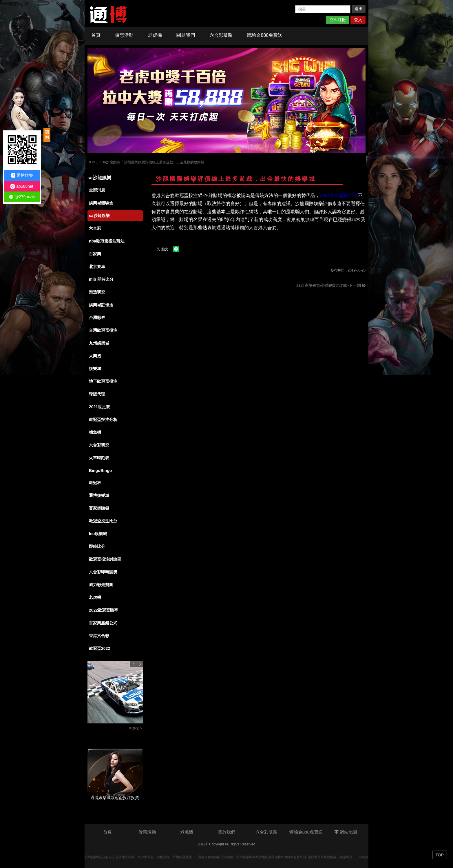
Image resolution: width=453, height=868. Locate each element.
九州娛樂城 (99, 343)
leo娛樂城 (98, 534)
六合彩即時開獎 (103, 572)
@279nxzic (22, 197)
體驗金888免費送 (265, 35)
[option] (226, 100)
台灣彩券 (97, 318)
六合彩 (95, 228)
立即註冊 (338, 20)
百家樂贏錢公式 (103, 623)
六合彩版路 (221, 35)
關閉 (47, 135)
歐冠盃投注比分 (103, 521)
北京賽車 (97, 267)
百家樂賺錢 (99, 508)
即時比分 (97, 546)
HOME (93, 162)
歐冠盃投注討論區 (105, 559)
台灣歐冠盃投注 (103, 330)
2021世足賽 (99, 407)
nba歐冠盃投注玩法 (107, 241)
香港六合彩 (99, 636)
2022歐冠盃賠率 (104, 610)
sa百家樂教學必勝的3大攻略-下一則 (331, 285)
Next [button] (140, 664)
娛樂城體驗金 (101, 203)
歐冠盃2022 (99, 648)
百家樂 (95, 254)
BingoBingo (100, 471)
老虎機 (155, 35)
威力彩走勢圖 (101, 585)
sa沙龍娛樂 (111, 162)
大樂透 (95, 356)
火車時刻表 (99, 458)
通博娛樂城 (99, 495)
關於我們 (186, 35)
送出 (359, 9)
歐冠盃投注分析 (103, 420)
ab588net (22, 186)
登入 (358, 20)
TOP (440, 855)
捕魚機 (95, 432)
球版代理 (97, 394)
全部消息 (97, 190)
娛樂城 (95, 369)
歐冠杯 (95, 483)
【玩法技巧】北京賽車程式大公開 (107, 729)
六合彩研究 (99, 445)
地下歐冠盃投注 (103, 381)
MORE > (135, 728)
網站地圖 (346, 832)
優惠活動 (124, 35)
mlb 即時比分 (101, 279)
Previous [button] (134, 664)
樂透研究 (97, 292)
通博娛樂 (22, 175)
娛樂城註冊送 (101, 305)
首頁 (96, 35)
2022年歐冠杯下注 (339, 195)
